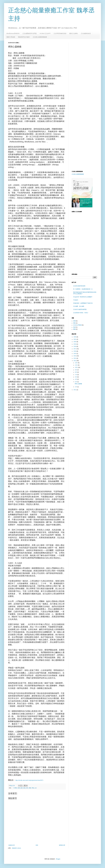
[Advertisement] (78, 72)
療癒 (30, 788)
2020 (75, 342)
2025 (75, 337)
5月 (76, 377)
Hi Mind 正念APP (45, 33)
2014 (75, 356)
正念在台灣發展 (77, 325)
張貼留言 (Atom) (16, 848)
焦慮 (74, 327)
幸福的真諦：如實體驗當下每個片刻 (83, 303)
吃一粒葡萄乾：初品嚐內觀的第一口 (83, 289)
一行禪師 (15, 788)
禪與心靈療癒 (78, 384)
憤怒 (74, 323)
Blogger (58, 859)
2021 (75, 339)
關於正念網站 (74, 33)
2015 (75, 354)
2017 (75, 349)
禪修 (33, 788)
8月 (76, 372)
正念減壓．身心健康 (79, 306)
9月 (76, 370)
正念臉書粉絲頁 (86, 33)
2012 (75, 361)
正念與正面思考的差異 (79, 286)
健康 (22, 788)
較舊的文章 (62, 845)
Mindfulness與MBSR (13, 33)
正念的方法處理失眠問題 (80, 309)
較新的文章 (12, 845)
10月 (76, 367)
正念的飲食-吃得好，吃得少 (81, 313)
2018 (75, 346)
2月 (76, 387)
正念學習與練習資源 (60, 33)
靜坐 (27, 788)
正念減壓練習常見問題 (30, 33)
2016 (75, 351)
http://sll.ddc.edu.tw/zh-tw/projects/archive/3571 (29, 780)
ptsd (36, 788)
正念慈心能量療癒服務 (40, 37)
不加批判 (76, 300)
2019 (75, 344)
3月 (76, 382)
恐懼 (19, 788)
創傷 (24, 788)
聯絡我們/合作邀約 (24, 37)
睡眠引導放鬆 (11, 37)
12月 (76, 363)
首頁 (37, 845)
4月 (76, 379)
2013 (75, 358)
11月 (76, 365)
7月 (76, 375)
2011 (75, 390)
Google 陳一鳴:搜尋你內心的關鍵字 (83, 297)
